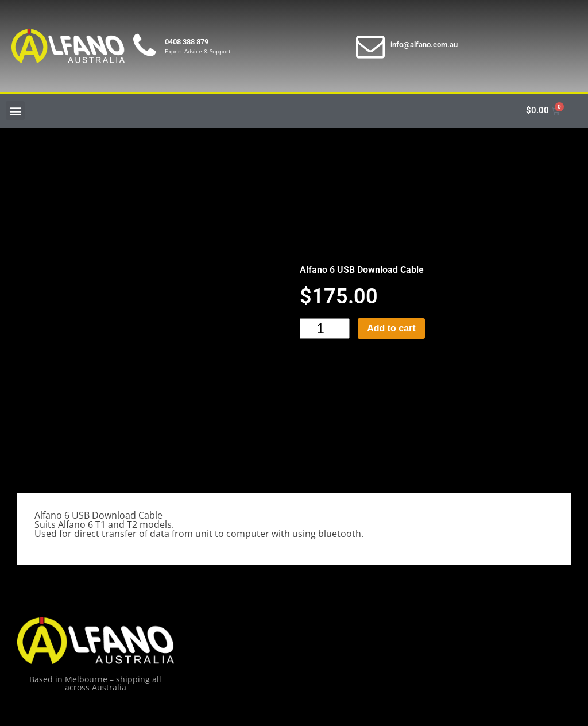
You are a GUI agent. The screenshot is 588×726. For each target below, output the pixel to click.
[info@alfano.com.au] (370, 46)
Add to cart (391, 328)
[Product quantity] (325, 329)
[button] (15, 111)
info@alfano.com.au (424, 45)
